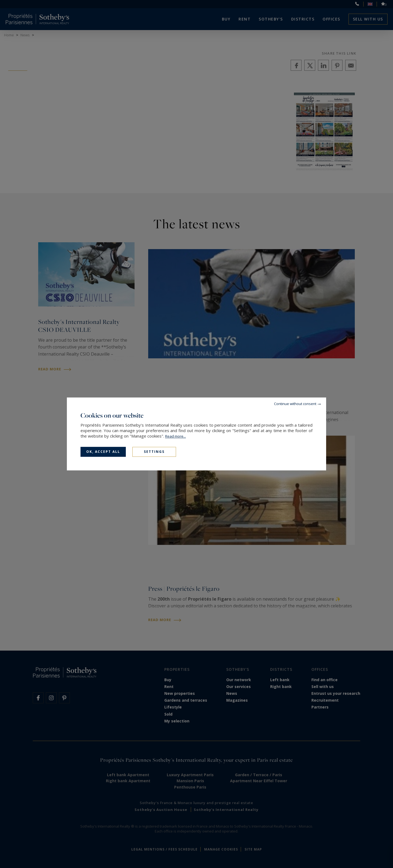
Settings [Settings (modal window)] (154, 452)
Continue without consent (295, 404)
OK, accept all (103, 452)
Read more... (175, 436)
